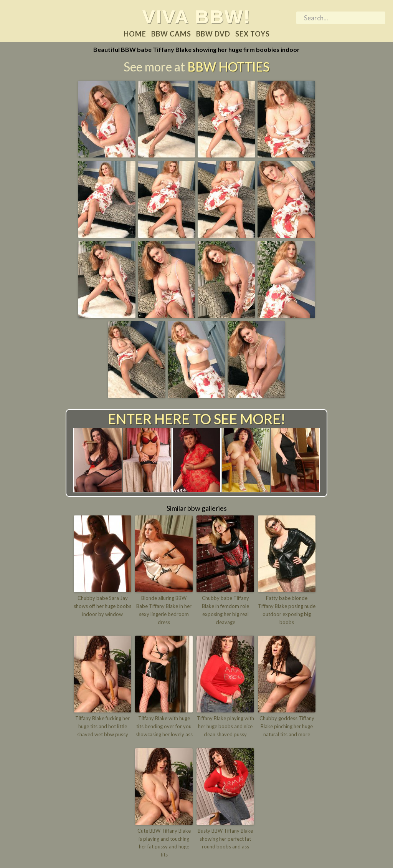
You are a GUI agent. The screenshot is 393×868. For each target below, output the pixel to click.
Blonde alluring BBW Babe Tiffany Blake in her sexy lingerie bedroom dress (164, 610)
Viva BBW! (197, 17)
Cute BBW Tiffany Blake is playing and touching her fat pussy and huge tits (164, 843)
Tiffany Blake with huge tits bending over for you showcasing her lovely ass (164, 726)
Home (135, 34)
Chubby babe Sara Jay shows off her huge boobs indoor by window (102, 606)
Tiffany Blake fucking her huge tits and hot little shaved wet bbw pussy (102, 726)
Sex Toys (253, 34)
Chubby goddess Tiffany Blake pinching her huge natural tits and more (287, 726)
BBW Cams (171, 34)
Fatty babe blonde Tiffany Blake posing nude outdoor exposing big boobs (287, 610)
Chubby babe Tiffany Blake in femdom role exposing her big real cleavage (225, 610)
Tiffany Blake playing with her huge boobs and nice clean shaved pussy (225, 726)
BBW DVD (213, 34)
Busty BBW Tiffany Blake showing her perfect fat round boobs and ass (225, 839)
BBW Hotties (228, 67)
